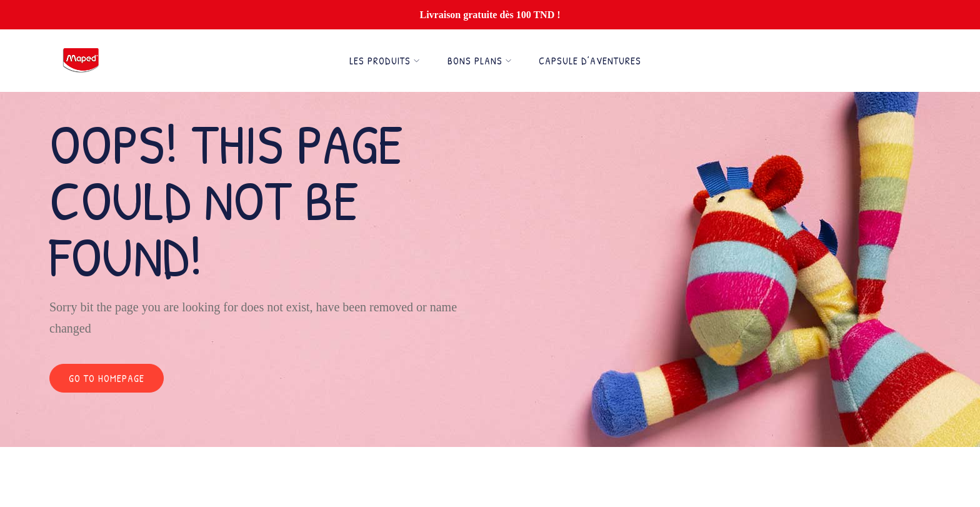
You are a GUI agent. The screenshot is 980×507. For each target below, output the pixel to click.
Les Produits (385, 61)
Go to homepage (107, 378)
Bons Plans (480, 61)
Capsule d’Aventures (590, 61)
